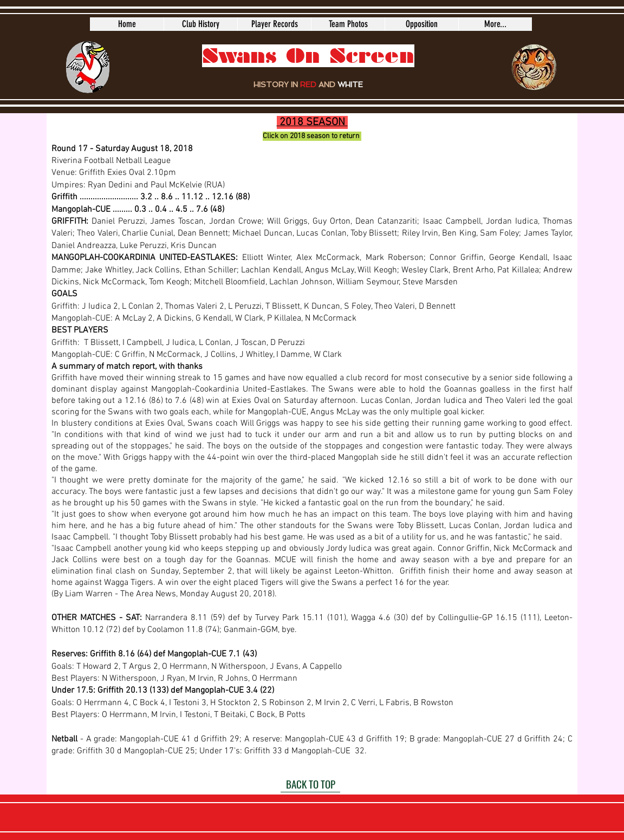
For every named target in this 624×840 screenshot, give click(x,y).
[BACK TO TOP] (310, 784)
